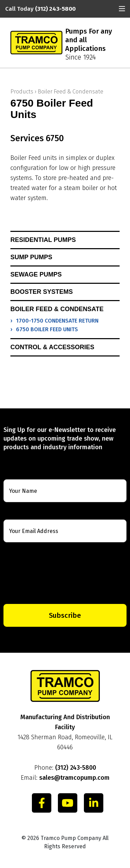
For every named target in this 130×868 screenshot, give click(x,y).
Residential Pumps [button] (43, 240)
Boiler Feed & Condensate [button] (57, 309)
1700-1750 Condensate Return (57, 321)
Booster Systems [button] (42, 292)
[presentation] (65, 573)
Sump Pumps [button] (31, 257)
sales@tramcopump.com (74, 778)
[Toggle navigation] (122, 9)
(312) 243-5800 (76, 768)
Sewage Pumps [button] (36, 274)
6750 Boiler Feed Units (47, 329)
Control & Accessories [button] (52, 347)
